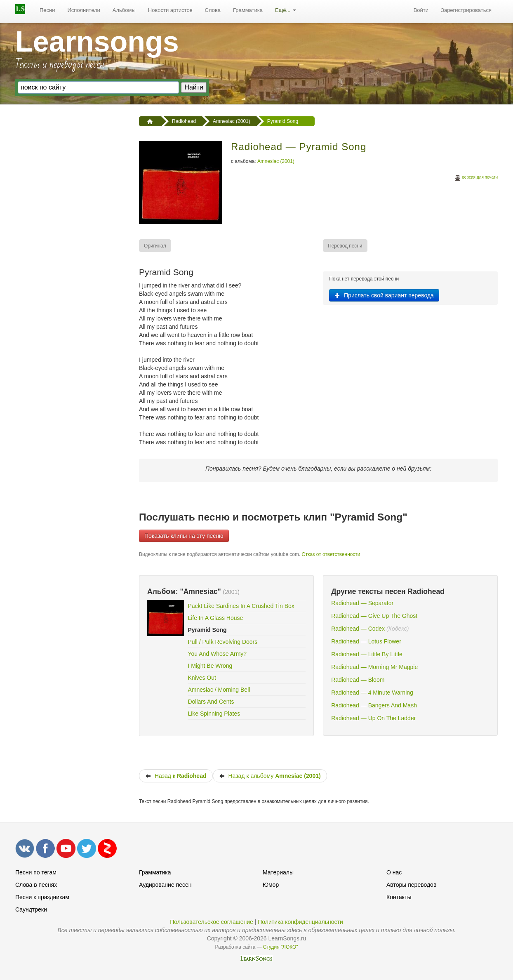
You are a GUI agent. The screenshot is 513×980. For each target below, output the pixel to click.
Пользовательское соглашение (212, 922)
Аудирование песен (165, 885)
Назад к (176, 776)
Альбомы (124, 10)
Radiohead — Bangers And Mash (374, 705)
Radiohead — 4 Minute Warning (372, 693)
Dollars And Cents (211, 702)
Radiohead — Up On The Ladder (373, 718)
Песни (47, 10)
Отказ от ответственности (331, 554)
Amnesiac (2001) (276, 161)
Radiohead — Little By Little (367, 654)
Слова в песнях (36, 885)
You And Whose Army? (217, 654)
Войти (421, 10)
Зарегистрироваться (466, 10)
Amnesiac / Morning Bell (219, 690)
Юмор (271, 885)
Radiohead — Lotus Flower (366, 641)
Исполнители (84, 10)
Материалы (278, 872)
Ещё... (286, 10)
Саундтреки (31, 909)
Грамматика (248, 10)
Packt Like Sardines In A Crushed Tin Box (241, 606)
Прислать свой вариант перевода (384, 295)
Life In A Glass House (215, 618)
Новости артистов (170, 10)
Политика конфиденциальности (300, 922)
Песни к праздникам (42, 897)
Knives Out (202, 678)
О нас (394, 872)
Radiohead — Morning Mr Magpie (374, 667)
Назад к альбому (270, 776)
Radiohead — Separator (362, 603)
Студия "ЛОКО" (281, 947)
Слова (213, 10)
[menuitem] (47, 10)
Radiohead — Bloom (358, 680)
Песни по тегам (36, 872)
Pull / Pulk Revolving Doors (222, 642)
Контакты (399, 897)
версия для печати (476, 178)
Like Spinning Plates (214, 714)
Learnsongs (97, 42)
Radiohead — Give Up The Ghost (374, 616)
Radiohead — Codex (358, 629)
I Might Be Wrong (210, 666)
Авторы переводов (411, 885)
